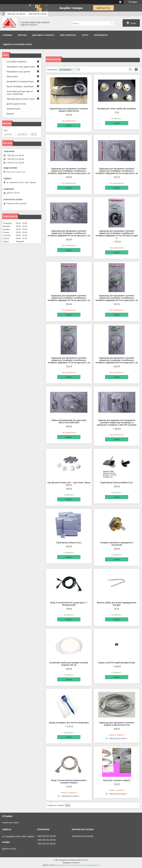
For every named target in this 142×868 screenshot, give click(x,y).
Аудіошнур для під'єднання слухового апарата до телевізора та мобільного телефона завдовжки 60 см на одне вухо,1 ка (69, 171)
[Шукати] (112, 23)
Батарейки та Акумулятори (20, 81)
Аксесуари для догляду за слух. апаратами (20, 93)
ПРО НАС (22, 35)
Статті (85, 35)
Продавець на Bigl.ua (71, 863)
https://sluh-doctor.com (16, 172)
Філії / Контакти (68, 35)
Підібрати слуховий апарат (17, 44)
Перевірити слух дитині (18, 72)
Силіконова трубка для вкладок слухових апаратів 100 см (69, 664)
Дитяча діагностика (16, 104)
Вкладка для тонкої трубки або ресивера (117, 109)
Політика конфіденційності (89, 865)
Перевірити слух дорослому (21, 67)
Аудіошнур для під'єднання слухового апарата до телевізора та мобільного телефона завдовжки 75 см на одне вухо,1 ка (69, 360)
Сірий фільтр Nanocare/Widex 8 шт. (117, 483)
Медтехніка (12, 76)
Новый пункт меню (10, 823)
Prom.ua (85, 860)
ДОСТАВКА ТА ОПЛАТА (43, 35)
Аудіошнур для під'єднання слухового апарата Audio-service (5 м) (117, 724)
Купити (69, 125)
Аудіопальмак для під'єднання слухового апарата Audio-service (69, 110)
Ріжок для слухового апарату (117, 780)
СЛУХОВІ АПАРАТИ (17, 62)
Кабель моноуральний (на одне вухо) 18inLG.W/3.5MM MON (69, 421)
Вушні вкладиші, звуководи (20, 86)
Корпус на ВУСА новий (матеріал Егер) (117, 663)
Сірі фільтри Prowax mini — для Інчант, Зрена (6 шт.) (69, 484)
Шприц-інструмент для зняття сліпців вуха (69, 723)
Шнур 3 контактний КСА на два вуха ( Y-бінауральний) (69, 604)
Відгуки (10, 114)
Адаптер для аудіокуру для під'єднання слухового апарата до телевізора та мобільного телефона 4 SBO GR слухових (117, 423)
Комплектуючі (13, 109)
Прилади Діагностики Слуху (21, 99)
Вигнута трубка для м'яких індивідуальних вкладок (117, 604)
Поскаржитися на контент (66, 865)
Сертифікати (101, 35)
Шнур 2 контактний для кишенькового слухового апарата (69, 781)
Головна (8, 35)
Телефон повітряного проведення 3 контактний (117, 544)
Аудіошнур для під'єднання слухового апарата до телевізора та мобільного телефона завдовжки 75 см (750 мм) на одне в (117, 234)
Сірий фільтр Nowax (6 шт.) (69, 543)
